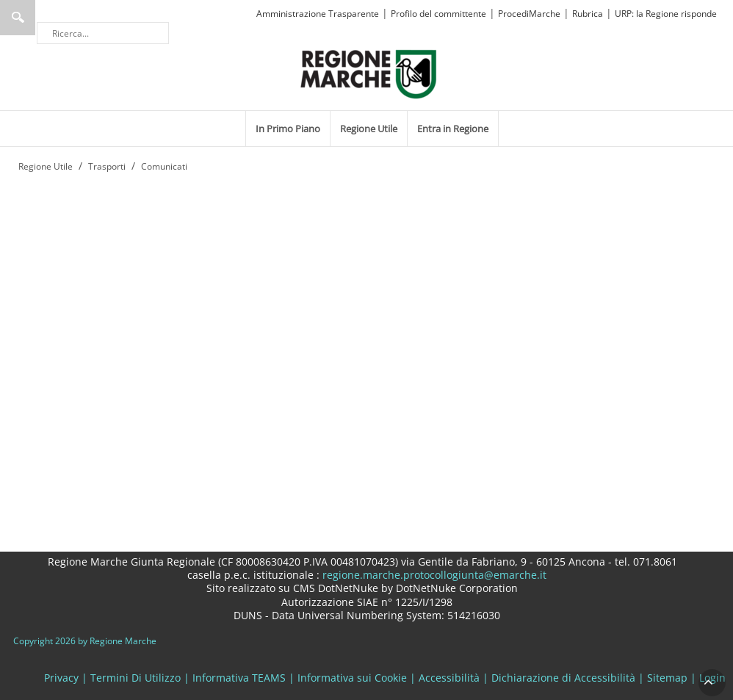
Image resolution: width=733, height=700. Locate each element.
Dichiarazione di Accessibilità (563, 678)
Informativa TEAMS (239, 678)
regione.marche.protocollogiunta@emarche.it (433, 575)
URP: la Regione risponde (666, 14)
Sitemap (667, 678)
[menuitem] (288, 129)
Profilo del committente (438, 14)
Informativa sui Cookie (352, 678)
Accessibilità (449, 678)
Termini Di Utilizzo (136, 678)
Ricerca (18, 18)
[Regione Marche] (369, 73)
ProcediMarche (529, 14)
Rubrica (588, 14)
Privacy (61, 678)
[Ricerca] (103, 33)
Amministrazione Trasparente (318, 14)
